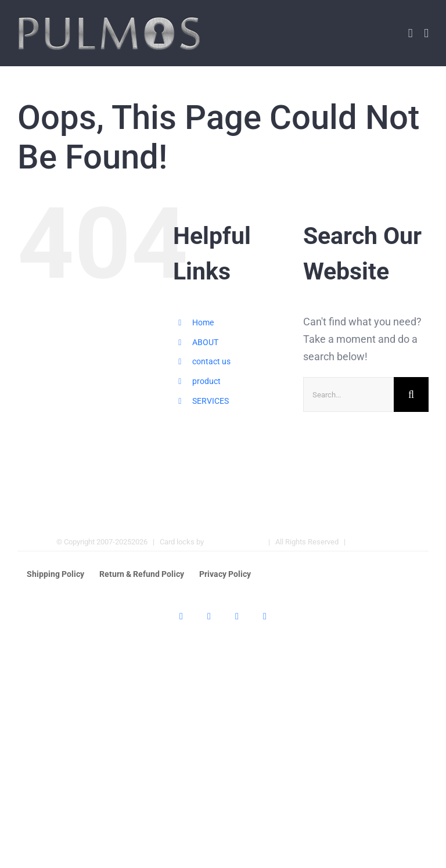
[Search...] (348, 394)
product (206, 381)
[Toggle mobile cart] (411, 33)
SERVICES (211, 401)
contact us (211, 361)
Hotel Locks (371, 542)
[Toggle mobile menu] (426, 33)
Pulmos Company (234, 542)
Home (203, 322)
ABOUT (205, 342)
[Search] (411, 394)
